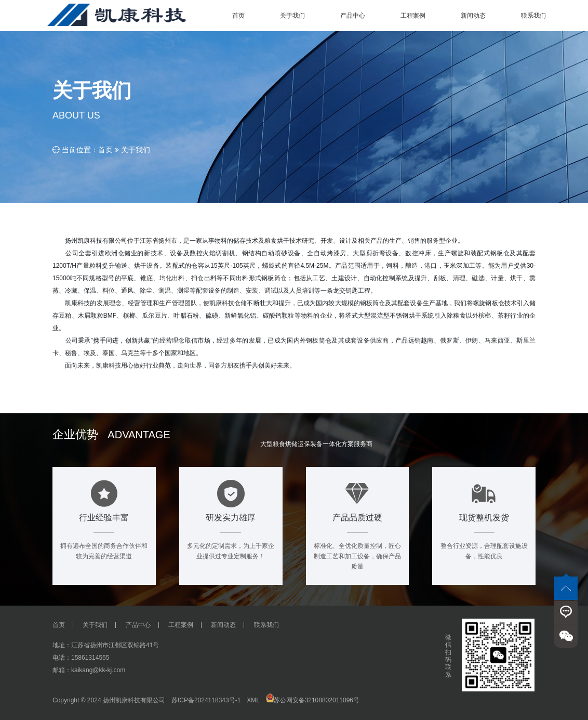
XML (253, 700)
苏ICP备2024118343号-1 (206, 700)
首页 (105, 150)
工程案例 (181, 625)
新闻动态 (223, 625)
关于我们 (136, 150)
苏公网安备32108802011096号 (313, 700)
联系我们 (266, 625)
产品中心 (138, 625)
